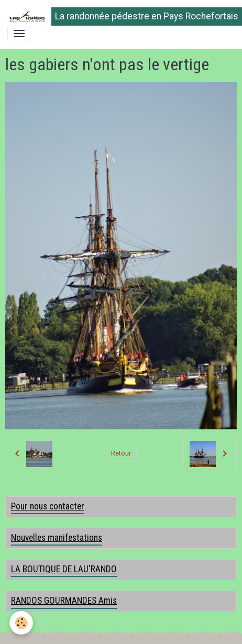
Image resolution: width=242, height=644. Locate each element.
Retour (121, 453)
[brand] (117, 16)
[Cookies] (21, 623)
